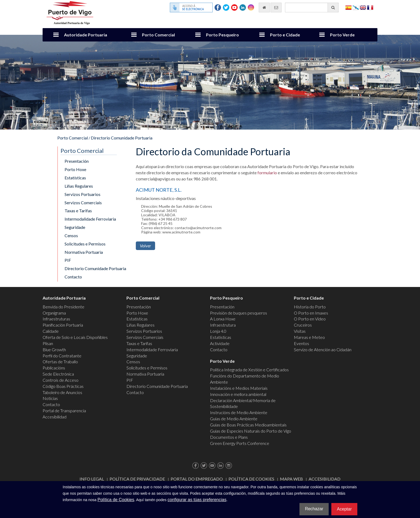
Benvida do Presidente (63, 307)
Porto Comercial (158, 35)
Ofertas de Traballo (60, 362)
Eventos (301, 343)
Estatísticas (75, 178)
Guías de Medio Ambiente (234, 419)
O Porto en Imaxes (311, 313)
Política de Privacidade (137, 479)
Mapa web (291, 479)
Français (370, 7)
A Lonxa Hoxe (223, 319)
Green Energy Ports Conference (240, 443)
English (363, 7)
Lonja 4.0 (218, 331)
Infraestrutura (223, 325)
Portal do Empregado (197, 479)
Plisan (48, 343)
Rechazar (314, 509)
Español (348, 7)
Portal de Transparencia (64, 411)
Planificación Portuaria (63, 325)
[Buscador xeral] (312, 7)
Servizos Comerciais (83, 203)
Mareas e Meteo (309, 337)
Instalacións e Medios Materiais (239, 388)
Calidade (51, 331)
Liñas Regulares (79, 186)
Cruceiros (303, 325)
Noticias (50, 398)
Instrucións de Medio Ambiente (239, 412)
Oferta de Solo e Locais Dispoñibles (75, 337)
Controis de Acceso (61, 380)
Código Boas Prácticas (63, 386)
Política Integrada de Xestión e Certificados (249, 370)
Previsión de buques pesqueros (239, 313)
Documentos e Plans (229, 437)
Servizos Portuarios (82, 194)
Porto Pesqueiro (222, 35)
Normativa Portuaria (84, 252)
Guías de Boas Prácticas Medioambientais (248, 425)
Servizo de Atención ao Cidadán (323, 349)
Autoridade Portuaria (86, 35)
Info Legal (92, 479)
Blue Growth (54, 349)
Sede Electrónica (58, 374)
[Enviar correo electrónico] (276, 7)
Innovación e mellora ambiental (238, 394)
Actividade (220, 343)
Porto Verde (342, 35)
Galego (356, 7)
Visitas (300, 331)
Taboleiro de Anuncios (62, 392)
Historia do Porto (310, 307)
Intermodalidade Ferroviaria (90, 219)
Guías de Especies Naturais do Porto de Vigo (251, 431)
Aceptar (344, 509)
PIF (68, 260)
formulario (267, 173)
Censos (71, 235)
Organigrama (54, 313)
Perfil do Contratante (62, 356)
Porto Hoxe (75, 169)
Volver (145, 246)
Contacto (73, 277)
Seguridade (75, 227)
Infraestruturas (56, 319)
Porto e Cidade (285, 35)
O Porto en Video (310, 319)
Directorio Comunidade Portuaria (122, 138)
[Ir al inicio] (264, 7)
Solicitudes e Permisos (85, 244)
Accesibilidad (55, 417)
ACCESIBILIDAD (325, 479)
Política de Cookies (251, 479)
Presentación (77, 161)
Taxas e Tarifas (78, 211)
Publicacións (54, 368)
